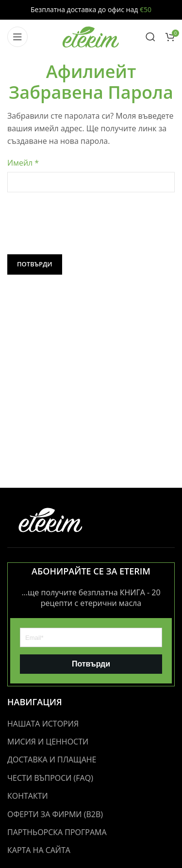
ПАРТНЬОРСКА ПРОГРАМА (57, 832)
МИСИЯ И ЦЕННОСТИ (48, 742)
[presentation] (81, 223)
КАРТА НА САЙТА (39, 850)
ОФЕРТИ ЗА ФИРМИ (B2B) (55, 814)
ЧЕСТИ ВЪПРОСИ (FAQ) (50, 778)
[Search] (150, 37)
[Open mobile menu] (17, 37)
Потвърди (35, 264)
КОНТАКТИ (28, 796)
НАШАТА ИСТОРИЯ (43, 724)
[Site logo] (91, 36)
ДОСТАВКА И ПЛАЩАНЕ (52, 759)
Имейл (23, 163)
